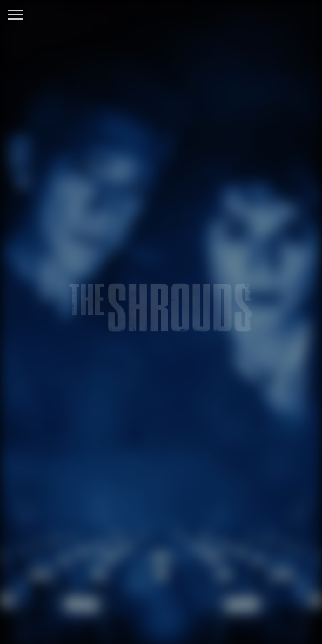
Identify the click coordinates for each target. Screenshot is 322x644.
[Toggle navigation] (16, 16)
